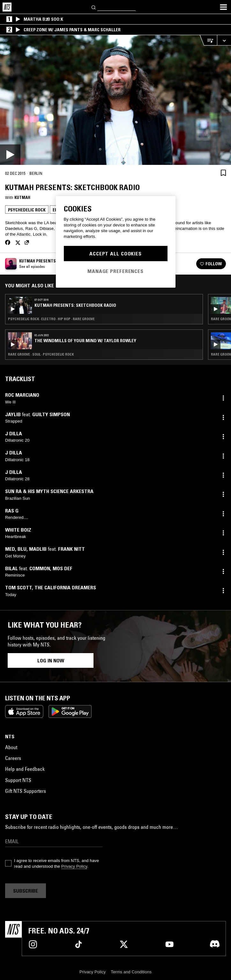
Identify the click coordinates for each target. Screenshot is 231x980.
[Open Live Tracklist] (208, 40)
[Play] (115, 100)
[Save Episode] (223, 173)
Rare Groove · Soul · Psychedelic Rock (41, 354)
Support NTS (18, 780)
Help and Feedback (25, 769)
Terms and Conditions (131, 972)
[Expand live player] (224, 40)
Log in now (51, 660)
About (11, 747)
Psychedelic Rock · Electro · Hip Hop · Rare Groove (51, 319)
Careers (13, 758)
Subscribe (26, 891)
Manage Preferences (115, 271)
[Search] (94, 7)
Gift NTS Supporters (26, 791)
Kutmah (22, 197)
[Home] (7, 7)
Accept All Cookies (115, 254)
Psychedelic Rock (27, 210)
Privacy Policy (74, 866)
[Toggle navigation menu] (223, 7)
